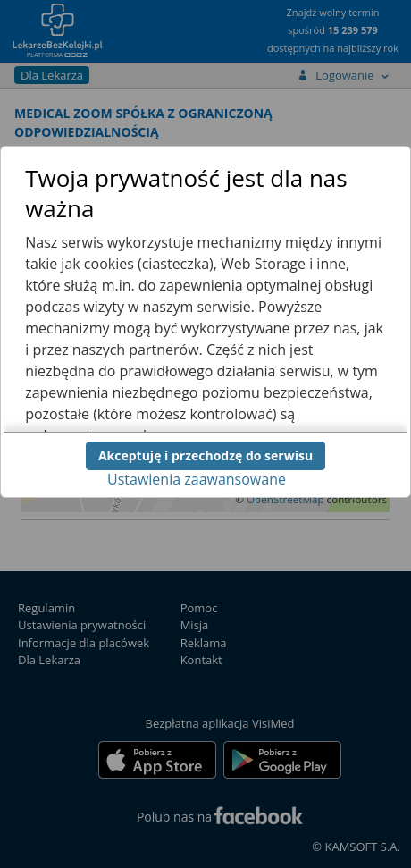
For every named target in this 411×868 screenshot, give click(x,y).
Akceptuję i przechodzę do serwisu (205, 455)
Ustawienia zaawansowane (197, 479)
